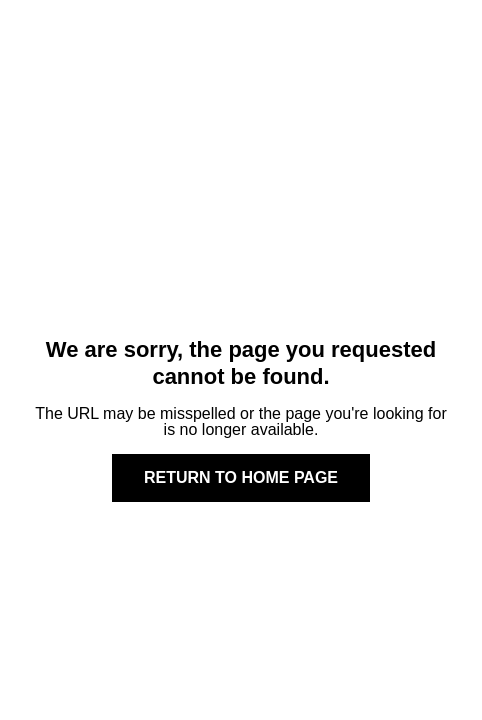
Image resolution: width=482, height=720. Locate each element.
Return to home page (241, 477)
